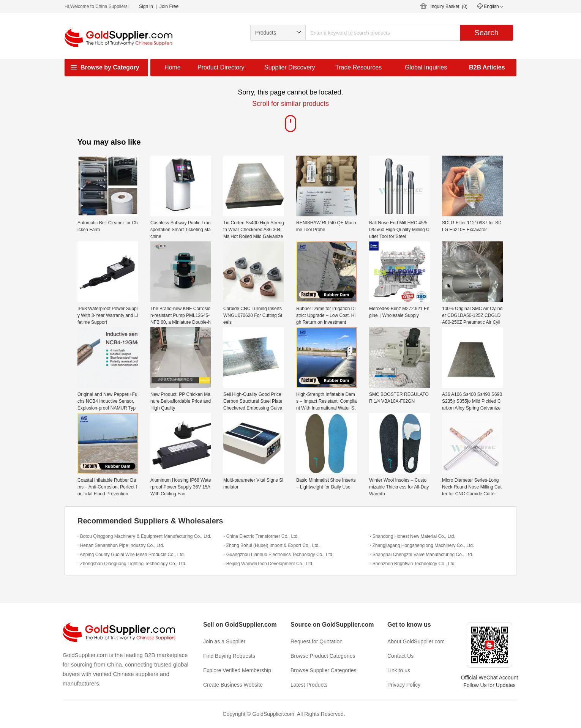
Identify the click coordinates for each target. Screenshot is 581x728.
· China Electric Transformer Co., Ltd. (261, 536)
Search (486, 33)
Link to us (399, 670)
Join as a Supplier (224, 641)
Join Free (169, 6)
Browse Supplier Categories (324, 670)
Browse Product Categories (323, 656)
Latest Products (309, 685)
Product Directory (221, 67)
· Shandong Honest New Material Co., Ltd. (413, 536)
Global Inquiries (426, 67)
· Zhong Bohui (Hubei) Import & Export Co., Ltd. (272, 545)
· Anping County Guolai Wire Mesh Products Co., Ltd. (131, 555)
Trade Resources (358, 67)
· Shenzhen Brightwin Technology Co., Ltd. (413, 564)
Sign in (146, 6)
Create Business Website (233, 685)
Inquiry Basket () (449, 6)
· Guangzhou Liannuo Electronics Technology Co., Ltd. (279, 555)
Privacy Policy (404, 685)
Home (173, 67)
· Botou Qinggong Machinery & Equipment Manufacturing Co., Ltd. (144, 536)
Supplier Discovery (290, 67)
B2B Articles (487, 67)
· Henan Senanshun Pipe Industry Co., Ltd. (121, 545)
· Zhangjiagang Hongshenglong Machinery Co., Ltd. (422, 545)
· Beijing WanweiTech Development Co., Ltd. (268, 564)
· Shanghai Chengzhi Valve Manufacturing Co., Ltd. (422, 555)
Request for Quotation (317, 641)
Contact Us (400, 656)
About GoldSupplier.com (416, 641)
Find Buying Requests (229, 656)
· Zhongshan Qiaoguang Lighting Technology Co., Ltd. (132, 564)
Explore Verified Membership (237, 670)
